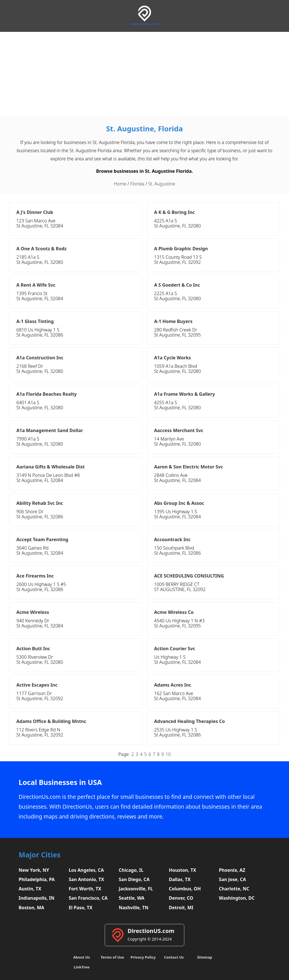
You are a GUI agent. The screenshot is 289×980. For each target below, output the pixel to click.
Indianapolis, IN (37, 898)
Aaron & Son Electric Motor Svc (189, 467)
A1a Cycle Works (172, 358)
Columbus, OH (185, 889)
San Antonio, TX (86, 879)
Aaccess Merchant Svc (179, 430)
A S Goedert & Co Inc (177, 285)
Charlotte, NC (234, 889)
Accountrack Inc (172, 539)
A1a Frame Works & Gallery (185, 394)
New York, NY (34, 870)
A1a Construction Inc (40, 358)
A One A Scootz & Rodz (41, 249)
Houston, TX (182, 870)
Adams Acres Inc (173, 685)
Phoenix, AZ (232, 870)
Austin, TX (30, 889)
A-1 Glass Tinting (35, 321)
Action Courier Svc (175, 649)
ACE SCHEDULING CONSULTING (189, 576)
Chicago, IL (131, 870)
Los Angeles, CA (86, 870)
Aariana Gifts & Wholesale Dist (51, 467)
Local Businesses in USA (60, 782)
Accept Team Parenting (42, 539)
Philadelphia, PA (37, 879)
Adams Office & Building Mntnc (51, 721)
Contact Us (174, 957)
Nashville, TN (134, 908)
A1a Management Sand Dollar (50, 430)
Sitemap (204, 957)
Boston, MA (31, 908)
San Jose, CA (233, 879)
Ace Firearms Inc (35, 576)
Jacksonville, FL (136, 889)
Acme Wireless (33, 612)
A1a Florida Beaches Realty (47, 394)
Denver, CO (181, 898)
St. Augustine (162, 184)
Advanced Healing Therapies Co (190, 721)
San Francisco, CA (88, 898)
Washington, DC (237, 898)
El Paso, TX (80, 908)
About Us (82, 957)
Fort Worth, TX (85, 889)
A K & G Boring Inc (174, 212)
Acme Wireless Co (174, 612)
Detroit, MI (181, 908)
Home (120, 184)
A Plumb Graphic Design (181, 249)
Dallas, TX (180, 879)
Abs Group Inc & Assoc (179, 503)
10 (168, 754)
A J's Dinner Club (35, 212)
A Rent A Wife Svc (36, 285)
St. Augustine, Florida (144, 129)
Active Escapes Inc (37, 685)
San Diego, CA (134, 879)
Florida (137, 184)
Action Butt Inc (33, 649)
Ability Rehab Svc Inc (40, 503)
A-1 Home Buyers (173, 321)
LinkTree (82, 967)
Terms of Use (112, 957)
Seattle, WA (132, 898)
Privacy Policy (143, 957)
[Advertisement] (144, 74)
